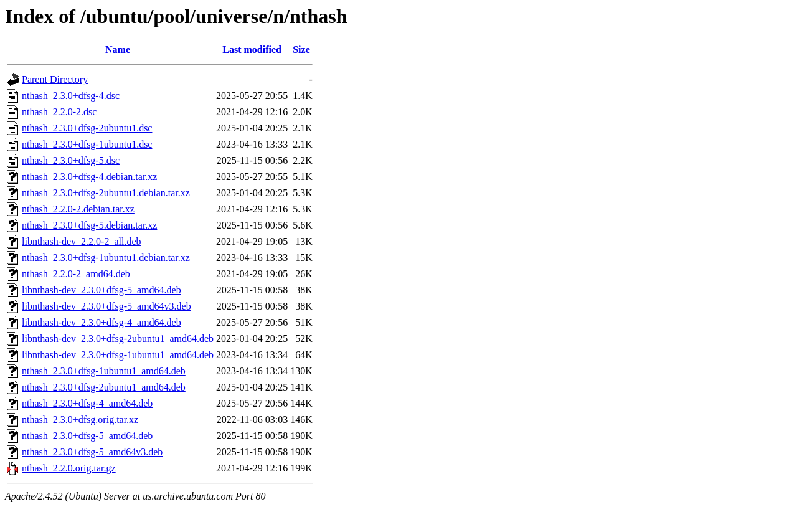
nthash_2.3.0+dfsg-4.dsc (71, 96)
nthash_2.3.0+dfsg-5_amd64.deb (87, 436)
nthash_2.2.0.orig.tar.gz (69, 468)
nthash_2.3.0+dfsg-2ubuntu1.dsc (87, 128)
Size (301, 50)
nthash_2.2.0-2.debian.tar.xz (78, 209)
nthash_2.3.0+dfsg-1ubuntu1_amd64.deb (104, 371)
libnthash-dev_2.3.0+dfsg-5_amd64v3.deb (106, 306)
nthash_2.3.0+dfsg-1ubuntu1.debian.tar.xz (106, 258)
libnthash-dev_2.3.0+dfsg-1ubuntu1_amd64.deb (118, 355)
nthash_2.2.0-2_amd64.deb (76, 274)
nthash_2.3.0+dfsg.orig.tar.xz (80, 419)
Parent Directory (55, 79)
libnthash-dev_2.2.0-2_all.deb (82, 241)
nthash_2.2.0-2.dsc (59, 112)
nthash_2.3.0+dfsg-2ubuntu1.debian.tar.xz (106, 193)
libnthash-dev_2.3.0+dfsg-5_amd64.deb (101, 290)
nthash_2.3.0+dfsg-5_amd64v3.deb (92, 452)
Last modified (252, 50)
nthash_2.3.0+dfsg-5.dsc (71, 160)
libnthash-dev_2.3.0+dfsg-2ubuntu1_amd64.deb (118, 339)
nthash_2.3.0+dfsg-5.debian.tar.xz (89, 225)
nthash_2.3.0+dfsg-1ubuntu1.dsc (87, 144)
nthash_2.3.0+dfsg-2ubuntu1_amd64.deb (104, 387)
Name (118, 50)
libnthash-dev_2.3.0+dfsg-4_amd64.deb (101, 322)
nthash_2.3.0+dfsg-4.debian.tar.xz (89, 177)
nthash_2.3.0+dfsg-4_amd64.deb (87, 403)
